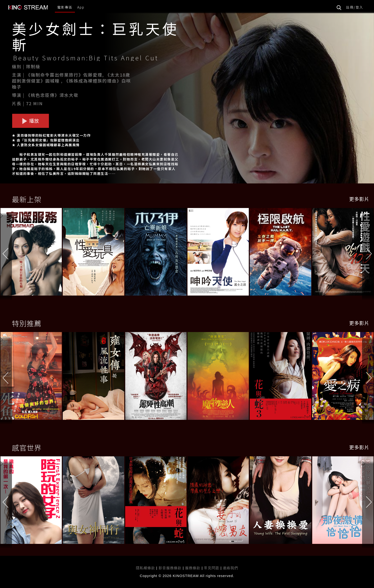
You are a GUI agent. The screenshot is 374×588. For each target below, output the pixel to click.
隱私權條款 (145, 568)
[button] (368, 253)
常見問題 (212, 568)
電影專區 (65, 7)
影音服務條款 (170, 568)
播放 (31, 121)
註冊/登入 (355, 7)
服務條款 (193, 568)
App (81, 7)
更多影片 (359, 199)
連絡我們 (230, 568)
